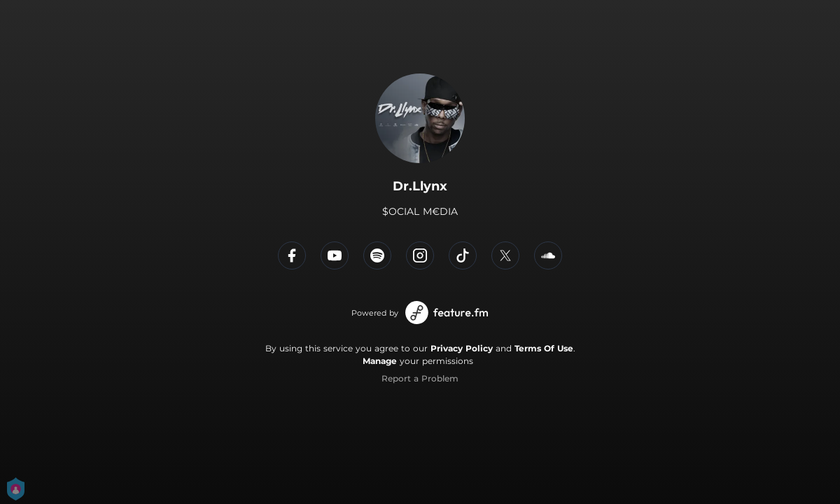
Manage (380, 361)
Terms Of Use (544, 348)
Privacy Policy (462, 348)
